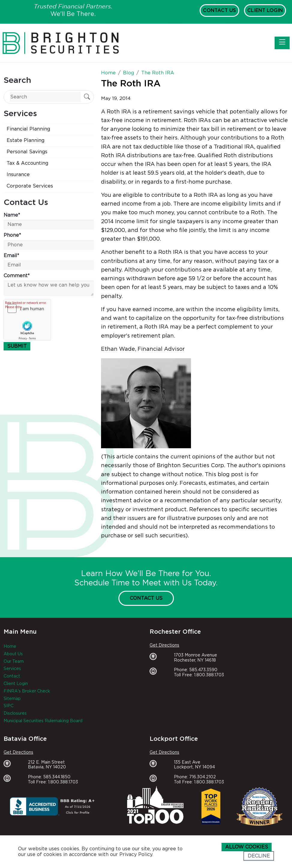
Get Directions (164, 645)
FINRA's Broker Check (27, 691)
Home (10, 647)
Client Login (265, 11)
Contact (12, 676)
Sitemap (12, 699)
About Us (13, 654)
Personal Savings (27, 152)
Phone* (12, 235)
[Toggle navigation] (282, 43)
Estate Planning (25, 140)
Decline (259, 856)
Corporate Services (30, 186)
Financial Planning (28, 129)
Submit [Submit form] (17, 346)
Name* (12, 215)
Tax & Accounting (27, 163)
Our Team (14, 662)
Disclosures (15, 713)
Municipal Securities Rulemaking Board (43, 721)
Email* (11, 256)
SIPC (9, 706)
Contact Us (219, 11)
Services (12, 669)
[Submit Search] (87, 97)
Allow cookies (247, 847)
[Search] (45, 97)
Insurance (18, 175)
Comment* (17, 276)
